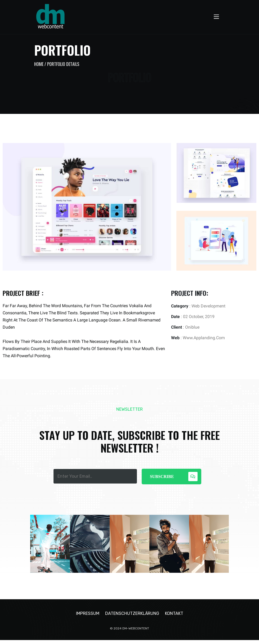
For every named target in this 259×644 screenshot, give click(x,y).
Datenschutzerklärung (132, 617)
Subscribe (174, 477)
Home (39, 64)
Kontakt (174, 617)
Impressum (88, 617)
